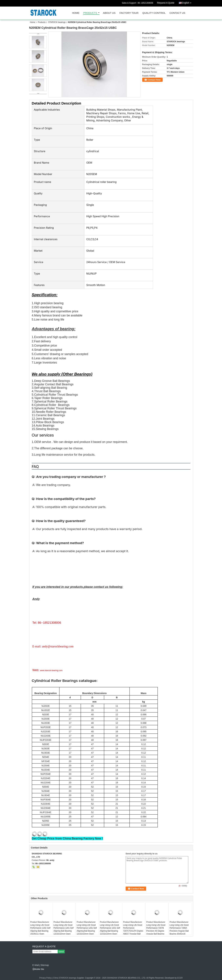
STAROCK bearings (57, 22)
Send (61, 952)
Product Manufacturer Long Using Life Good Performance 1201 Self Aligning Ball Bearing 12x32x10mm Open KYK (87, 929)
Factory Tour (129, 13)
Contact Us (177, 13)
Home (76, 13)
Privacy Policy (45, 978)
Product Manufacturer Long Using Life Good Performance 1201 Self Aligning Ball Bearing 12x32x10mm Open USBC (63, 929)
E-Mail (36, 965)
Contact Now (154, 80)
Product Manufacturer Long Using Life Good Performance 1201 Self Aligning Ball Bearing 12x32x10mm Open (110, 928)
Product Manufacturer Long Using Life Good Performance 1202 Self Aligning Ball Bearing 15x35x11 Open (40, 928)
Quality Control (154, 13)
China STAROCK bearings (65, 978)
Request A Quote (166, 3)
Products (90, 13)
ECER (180, 978)
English (187, 2)
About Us (109, 13)
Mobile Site (38, 969)
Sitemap (45, 965)
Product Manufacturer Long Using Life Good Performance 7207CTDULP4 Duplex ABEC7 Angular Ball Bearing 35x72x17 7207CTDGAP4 (133, 931)
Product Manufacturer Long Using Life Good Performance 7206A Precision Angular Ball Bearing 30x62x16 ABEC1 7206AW (179, 929)
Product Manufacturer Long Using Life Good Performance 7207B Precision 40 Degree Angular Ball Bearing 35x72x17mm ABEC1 (156, 929)
